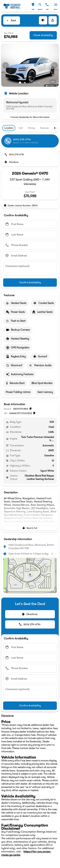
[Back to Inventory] (12, 20)
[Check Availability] (43, 35)
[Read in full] (30, 528)
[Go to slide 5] (39, 83)
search (40, 9)
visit (33, 9)
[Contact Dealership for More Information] (30, 117)
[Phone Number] (30, 245)
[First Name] (30, 224)
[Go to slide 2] (25, 83)
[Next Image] (54, 65)
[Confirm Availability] (30, 283)
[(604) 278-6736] (14, 154)
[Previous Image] (6, 65)
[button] (33, 6)
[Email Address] (30, 256)
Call (47, 9)
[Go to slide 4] (34, 83)
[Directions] (12, 162)
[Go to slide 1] (20, 83)
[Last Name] (30, 235)
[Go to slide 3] (30, 83)
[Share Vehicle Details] (53, 20)
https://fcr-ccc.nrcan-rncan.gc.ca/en (26, 853)
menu (56, 9)
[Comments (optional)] (30, 269)
